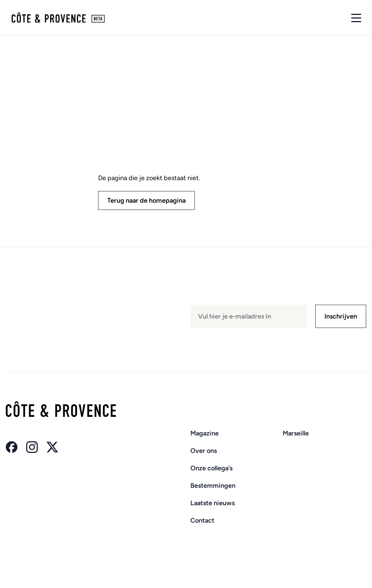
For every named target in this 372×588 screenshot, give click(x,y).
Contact (202, 520)
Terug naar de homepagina (146, 200)
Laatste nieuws (213, 503)
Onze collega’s (211, 468)
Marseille (296, 433)
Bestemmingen (213, 486)
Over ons (204, 451)
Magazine (205, 433)
